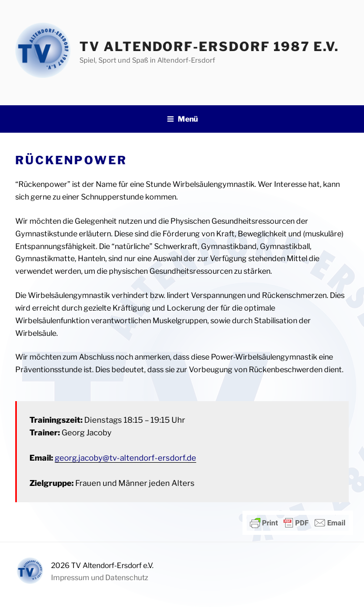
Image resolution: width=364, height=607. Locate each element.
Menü (182, 119)
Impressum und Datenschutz (100, 577)
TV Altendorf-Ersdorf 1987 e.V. (209, 47)
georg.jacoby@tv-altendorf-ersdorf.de (125, 458)
